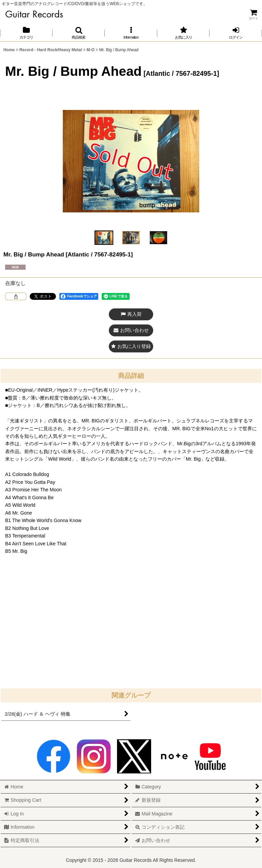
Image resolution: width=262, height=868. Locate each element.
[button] (79, 33)
